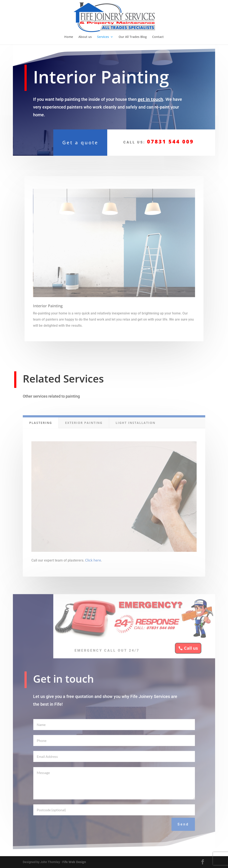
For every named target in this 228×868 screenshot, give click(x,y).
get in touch (150, 97)
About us (85, 37)
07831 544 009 (170, 141)
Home (69, 37)
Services (103, 37)
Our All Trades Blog (133, 37)
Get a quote (80, 142)
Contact (158, 37)
